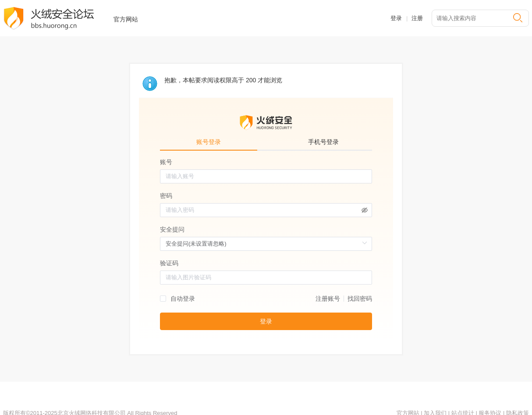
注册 (417, 18)
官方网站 (126, 19)
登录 (396, 18)
